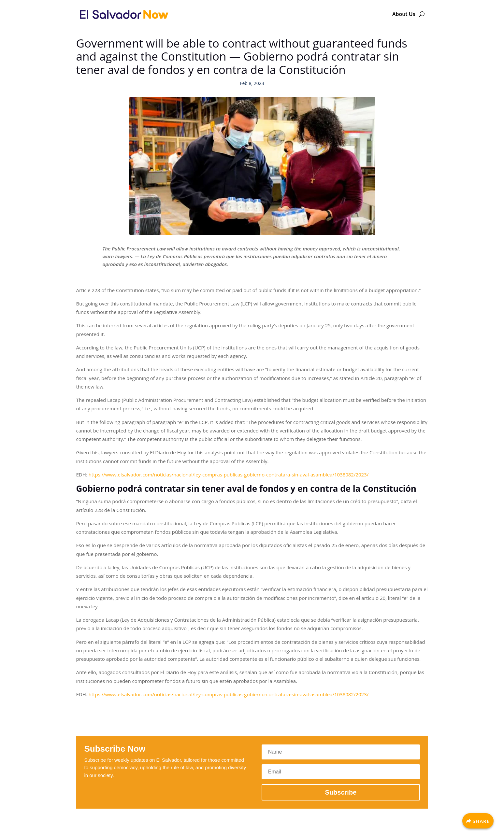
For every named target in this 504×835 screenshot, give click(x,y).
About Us (404, 14)
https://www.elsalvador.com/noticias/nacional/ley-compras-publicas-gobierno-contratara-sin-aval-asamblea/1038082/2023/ (229, 474)
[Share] (478, 821)
